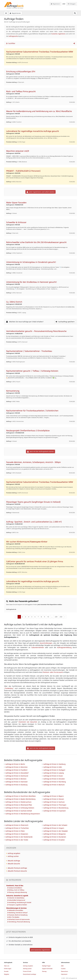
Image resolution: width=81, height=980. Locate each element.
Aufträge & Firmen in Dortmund (17, 776)
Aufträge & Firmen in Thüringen (55, 805)
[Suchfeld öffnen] (75, 13)
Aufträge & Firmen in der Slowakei (56, 831)
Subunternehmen (38, 647)
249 (56, 617)
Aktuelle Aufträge (14, 861)
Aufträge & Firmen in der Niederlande (19, 837)
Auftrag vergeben (14, 853)
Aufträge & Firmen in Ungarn (54, 828)
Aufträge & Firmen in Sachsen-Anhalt (19, 811)
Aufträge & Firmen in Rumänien (55, 837)
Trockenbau (9, 688)
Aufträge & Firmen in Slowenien (17, 834)
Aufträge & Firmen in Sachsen (54, 802)
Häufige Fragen (46, 966)
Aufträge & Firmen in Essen (53, 776)
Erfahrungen (8, 969)
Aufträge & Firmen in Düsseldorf (17, 773)
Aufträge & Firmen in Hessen (54, 799)
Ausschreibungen (46, 643)
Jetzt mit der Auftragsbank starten (41, 451)
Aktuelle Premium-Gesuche (17, 871)
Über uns (7, 966)
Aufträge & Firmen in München (17, 767)
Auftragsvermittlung (64, 647)
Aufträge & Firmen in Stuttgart (54, 770)
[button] (74, 43)
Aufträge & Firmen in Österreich (17, 825)
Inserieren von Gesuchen (28, 722)
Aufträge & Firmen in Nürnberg (55, 782)
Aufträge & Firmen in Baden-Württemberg (20, 799)
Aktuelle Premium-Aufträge (17, 868)
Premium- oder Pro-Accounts (53, 672)
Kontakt (6, 971)
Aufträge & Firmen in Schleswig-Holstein (20, 808)
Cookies (63, 969)
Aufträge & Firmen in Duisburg (16, 785)
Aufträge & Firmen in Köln (53, 767)
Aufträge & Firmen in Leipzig (54, 773)
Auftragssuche (13, 36)
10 (48, 617)
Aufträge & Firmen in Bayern (54, 796)
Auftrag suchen (13, 856)
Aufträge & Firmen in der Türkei (17, 840)
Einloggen (72, 4)
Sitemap (44, 971)
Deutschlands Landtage (30, 974)
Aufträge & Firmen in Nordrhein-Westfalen (21, 796)
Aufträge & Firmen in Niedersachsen (18, 802)
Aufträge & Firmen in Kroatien (54, 840)
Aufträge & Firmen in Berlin (15, 764)
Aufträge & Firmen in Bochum (54, 785)
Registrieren (55, 4)
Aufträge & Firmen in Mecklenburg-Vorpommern (23, 814)
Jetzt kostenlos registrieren (40, 950)
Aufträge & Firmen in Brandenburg (56, 808)
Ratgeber (7, 974)
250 (61, 617)
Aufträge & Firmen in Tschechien (17, 828)
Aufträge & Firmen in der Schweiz (55, 825)
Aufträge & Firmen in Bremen (16, 779)
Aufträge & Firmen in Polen (15, 831)
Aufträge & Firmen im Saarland (54, 811)
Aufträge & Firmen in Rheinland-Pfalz (19, 805)
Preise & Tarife (27, 971)
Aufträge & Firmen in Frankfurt (16, 770)
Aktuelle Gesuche (14, 864)
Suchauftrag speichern (65, 322)
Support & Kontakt (47, 969)
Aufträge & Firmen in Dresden (54, 779)
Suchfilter (11, 43)
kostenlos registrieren (58, 34)
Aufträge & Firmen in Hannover (17, 782)
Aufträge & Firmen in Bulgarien (55, 834)
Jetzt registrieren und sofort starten (41, 192)
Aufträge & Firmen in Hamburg (54, 764)
